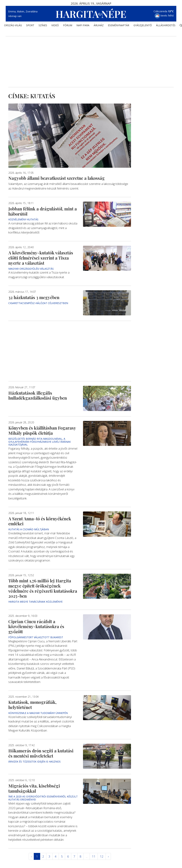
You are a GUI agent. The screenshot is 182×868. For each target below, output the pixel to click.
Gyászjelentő (143, 26)
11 (94, 856)
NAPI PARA (83, 26)
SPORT (30, 26)
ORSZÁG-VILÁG (13, 26)
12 (102, 856)
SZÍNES (43, 26)
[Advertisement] (91, 57)
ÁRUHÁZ (99, 26)
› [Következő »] (108, 856)
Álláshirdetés (166, 26)
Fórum (68, 26)
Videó (55, 26)
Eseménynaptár (119, 26)
